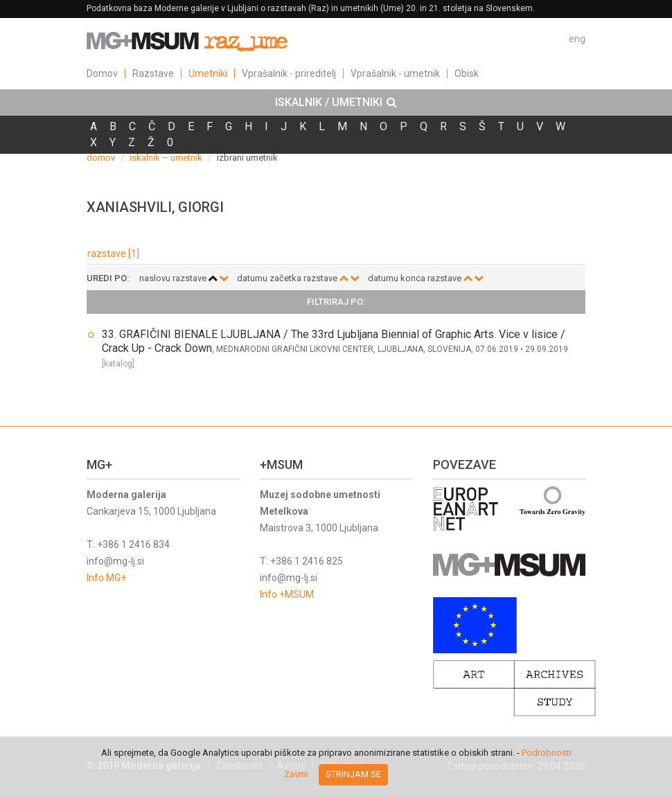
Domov (102, 73)
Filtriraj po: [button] (336, 302)
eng (577, 39)
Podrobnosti (547, 753)
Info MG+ (106, 578)
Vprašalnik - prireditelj (289, 73)
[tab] (336, 103)
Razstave (153, 73)
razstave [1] (113, 254)
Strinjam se (353, 774)
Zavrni (296, 774)
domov (101, 158)
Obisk (467, 73)
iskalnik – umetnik (166, 158)
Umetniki (208, 73)
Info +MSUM (287, 594)
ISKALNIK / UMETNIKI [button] (336, 103)
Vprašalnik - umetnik (395, 73)
